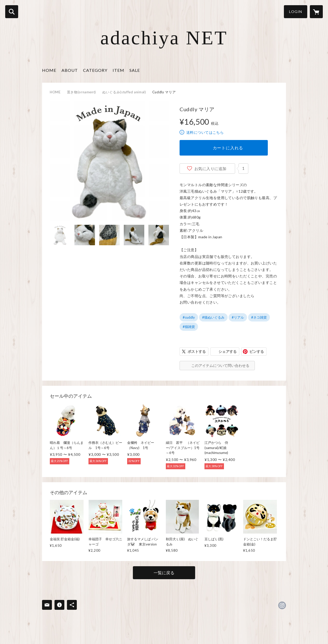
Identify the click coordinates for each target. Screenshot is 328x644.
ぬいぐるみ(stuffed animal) (124, 92)
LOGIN (296, 12)
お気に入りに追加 (210, 169)
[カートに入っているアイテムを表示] (316, 12)
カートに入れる (228, 148)
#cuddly (189, 317)
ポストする (197, 351)
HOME (49, 70)
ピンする (257, 351)
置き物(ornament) (81, 92)
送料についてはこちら (205, 132)
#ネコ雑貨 (259, 317)
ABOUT (70, 70)
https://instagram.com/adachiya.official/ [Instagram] (282, 605)
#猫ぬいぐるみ (213, 317)
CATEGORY (95, 70)
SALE (135, 70)
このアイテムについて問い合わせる (220, 365)
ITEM (118, 70)
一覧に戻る (164, 573)
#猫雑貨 (189, 327)
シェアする (228, 351)
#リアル (238, 317)
